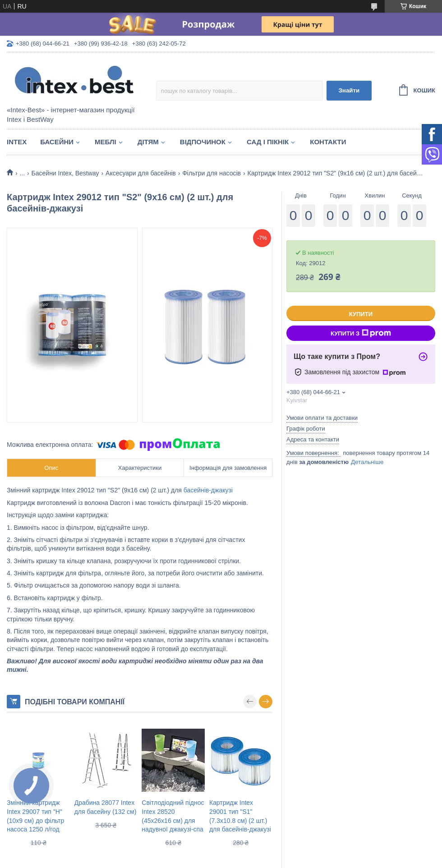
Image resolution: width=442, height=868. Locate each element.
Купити (361, 314)
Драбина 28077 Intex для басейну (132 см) (106, 807)
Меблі (106, 142)
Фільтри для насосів (212, 173)
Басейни (57, 142)
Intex (17, 142)
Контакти (328, 142)
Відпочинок (203, 142)
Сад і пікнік (268, 142)
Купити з (361, 333)
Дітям (148, 142)
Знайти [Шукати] (349, 90)
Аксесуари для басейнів (141, 173)
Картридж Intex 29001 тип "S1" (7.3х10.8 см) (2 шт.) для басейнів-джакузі (240, 816)
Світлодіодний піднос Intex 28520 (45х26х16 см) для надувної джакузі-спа (173, 816)
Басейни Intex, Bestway (65, 173)
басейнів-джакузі (208, 490)
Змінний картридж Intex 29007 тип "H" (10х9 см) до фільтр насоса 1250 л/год (35, 816)
